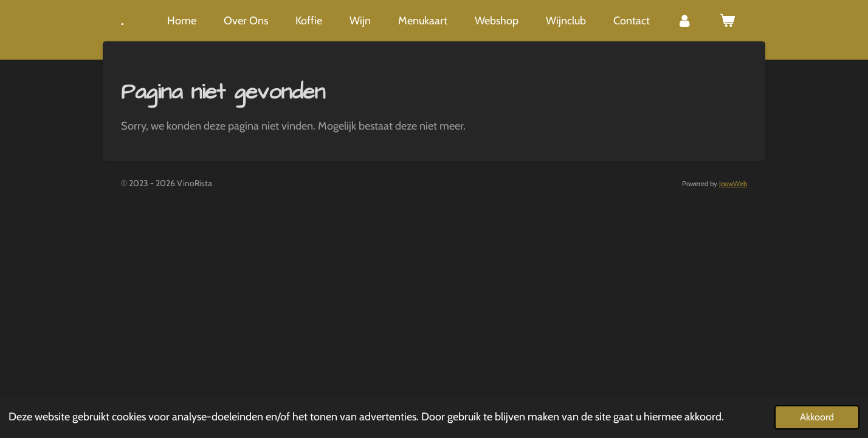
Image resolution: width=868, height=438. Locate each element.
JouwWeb (733, 184)
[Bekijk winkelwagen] (727, 21)
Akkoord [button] (817, 417)
